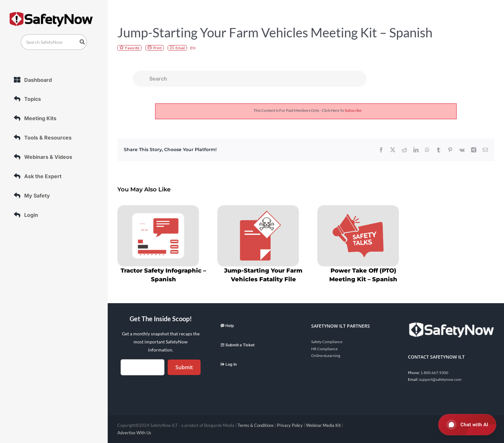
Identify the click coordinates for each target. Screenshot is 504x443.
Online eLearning (326, 356)
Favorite (132, 48)
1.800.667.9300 (434, 373)
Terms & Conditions (256, 425)
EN (193, 48)
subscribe (353, 110)
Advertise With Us (134, 433)
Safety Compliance (327, 342)
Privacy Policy (290, 425)
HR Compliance (324, 349)
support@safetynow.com (440, 379)
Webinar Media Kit (323, 425)
